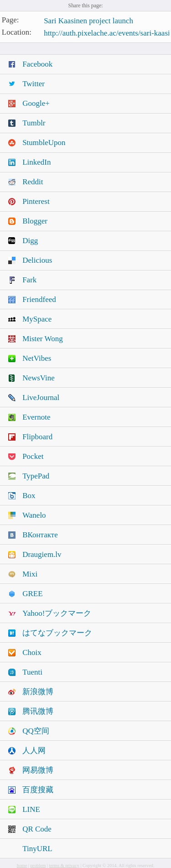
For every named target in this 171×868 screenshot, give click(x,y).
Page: (10, 20)
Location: (17, 32)
